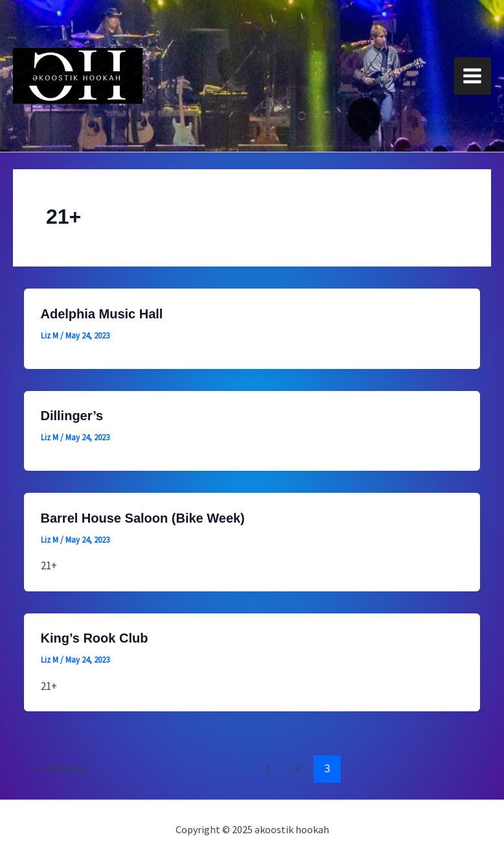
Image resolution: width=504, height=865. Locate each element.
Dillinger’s (72, 416)
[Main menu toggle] (473, 76)
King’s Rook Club (95, 638)
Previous (59, 768)
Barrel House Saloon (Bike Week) (143, 518)
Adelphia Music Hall (102, 314)
